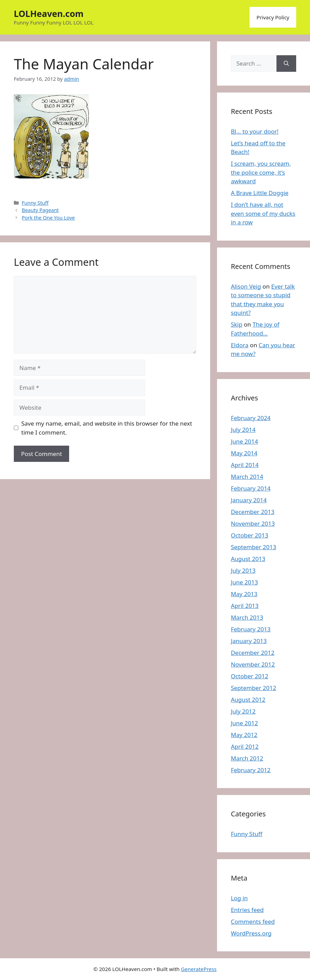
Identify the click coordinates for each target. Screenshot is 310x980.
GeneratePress (199, 969)
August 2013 (248, 559)
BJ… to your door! (255, 131)
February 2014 (251, 488)
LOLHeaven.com (49, 13)
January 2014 (249, 500)
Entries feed (247, 910)
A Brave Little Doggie (260, 193)
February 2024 (251, 418)
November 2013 (253, 523)
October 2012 (250, 676)
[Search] (286, 64)
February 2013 (251, 629)
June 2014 (245, 441)
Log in (239, 898)
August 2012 (248, 700)
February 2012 (251, 770)
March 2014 (247, 477)
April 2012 (245, 746)
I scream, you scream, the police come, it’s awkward (261, 172)
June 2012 (245, 723)
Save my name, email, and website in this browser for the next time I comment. (107, 428)
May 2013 (244, 594)
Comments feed (253, 921)
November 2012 (253, 664)
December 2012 (253, 653)
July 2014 (243, 430)
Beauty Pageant (40, 210)
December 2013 (253, 512)
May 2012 (244, 735)
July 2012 (243, 711)
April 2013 (245, 606)
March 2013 (247, 617)
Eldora (240, 345)
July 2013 (243, 570)
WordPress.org (251, 933)
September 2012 (253, 688)
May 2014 (244, 453)
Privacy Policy (273, 17)
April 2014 (245, 465)
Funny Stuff (35, 203)
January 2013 (249, 641)
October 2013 (250, 535)
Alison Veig (246, 286)
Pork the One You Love (48, 218)
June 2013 (245, 582)
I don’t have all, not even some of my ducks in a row (263, 213)
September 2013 (253, 547)
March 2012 (247, 758)
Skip (237, 324)
